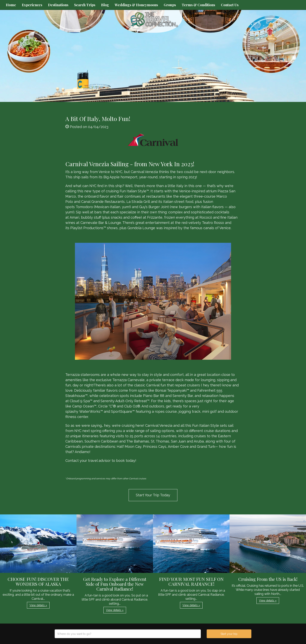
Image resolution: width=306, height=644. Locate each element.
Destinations (58, 5)
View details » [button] (38, 605)
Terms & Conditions (198, 5)
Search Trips (85, 5)
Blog (105, 5)
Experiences (32, 5)
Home (11, 5)
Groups (170, 5)
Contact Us (230, 5)
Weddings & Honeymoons (136, 5)
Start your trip (229, 634)
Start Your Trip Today (153, 495)
